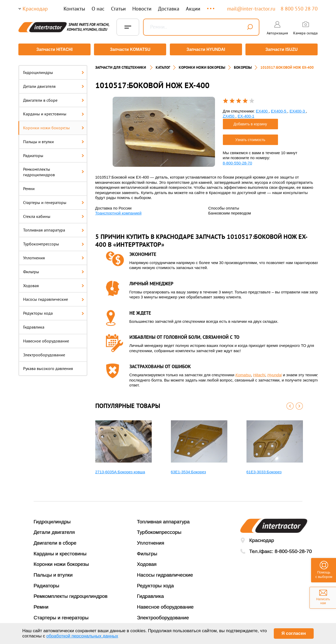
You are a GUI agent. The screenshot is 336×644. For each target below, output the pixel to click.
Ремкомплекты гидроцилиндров (54, 170)
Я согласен (294, 633)
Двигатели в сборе (54, 98)
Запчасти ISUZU (282, 49)
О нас (98, 9)
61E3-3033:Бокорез (264, 470)
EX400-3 (298, 109)
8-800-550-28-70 (238, 161)
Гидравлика (34, 325)
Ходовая (54, 284)
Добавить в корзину (250, 122)
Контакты (74, 9)
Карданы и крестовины (54, 112)
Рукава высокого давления (48, 367)
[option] (164, 130)
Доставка (169, 9)
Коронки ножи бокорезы (54, 126)
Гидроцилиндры (54, 71)
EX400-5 (279, 109)
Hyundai (275, 373)
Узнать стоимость (250, 138)
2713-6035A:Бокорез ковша (120, 470)
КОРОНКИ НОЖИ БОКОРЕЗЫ (202, 66)
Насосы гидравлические (54, 298)
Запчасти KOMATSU (130, 49)
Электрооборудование (44, 353)
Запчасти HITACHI (54, 49)
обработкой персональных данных (82, 636)
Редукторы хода (54, 311)
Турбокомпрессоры (54, 242)
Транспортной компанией (119, 211)
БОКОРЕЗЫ (243, 66)
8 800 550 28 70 (299, 9)
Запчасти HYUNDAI (206, 49)
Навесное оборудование (46, 339)
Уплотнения (54, 256)
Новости (142, 9)
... (211, 6)
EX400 (262, 109)
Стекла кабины (54, 214)
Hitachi (259, 373)
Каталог (163, 66)
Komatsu (243, 373)
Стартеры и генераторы (54, 201)
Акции (193, 9)
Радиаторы (54, 154)
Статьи (118, 9)
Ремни (29, 187)
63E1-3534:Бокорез (188, 470)
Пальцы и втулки (54, 140)
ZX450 (229, 114)
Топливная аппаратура (54, 228)
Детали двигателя (54, 84)
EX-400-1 (246, 114)
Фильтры (54, 270)
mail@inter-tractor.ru (251, 9)
